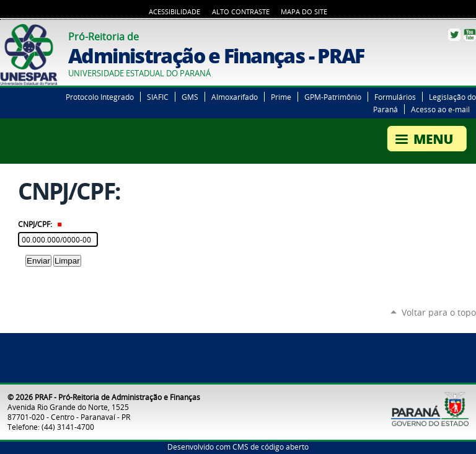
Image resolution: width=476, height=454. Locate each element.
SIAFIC (158, 97)
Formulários (395, 97)
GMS (190, 97)
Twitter (454, 35)
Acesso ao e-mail (440, 109)
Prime (281, 97)
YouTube (470, 35)
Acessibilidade (174, 12)
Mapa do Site (304, 12)
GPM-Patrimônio (333, 97)
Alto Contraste (241, 12)
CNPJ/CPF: (40, 224)
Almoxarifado (235, 97)
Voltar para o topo (439, 312)
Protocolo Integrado (100, 97)
